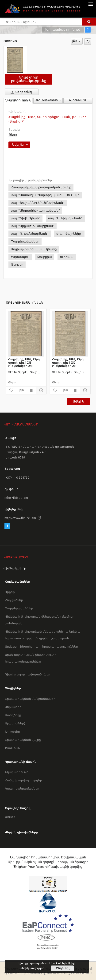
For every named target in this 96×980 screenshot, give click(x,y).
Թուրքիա (45, 257)
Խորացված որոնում (63, 30)
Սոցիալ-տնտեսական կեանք (34, 249)
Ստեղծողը (13, 715)
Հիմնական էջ (15, 568)
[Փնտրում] (89, 22)
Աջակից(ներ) (15, 723)
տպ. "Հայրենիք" (69, 234)
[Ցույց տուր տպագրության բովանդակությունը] (31, 390)
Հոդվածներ (14, 600)
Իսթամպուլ (20, 257)
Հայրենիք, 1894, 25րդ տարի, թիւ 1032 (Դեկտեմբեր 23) (68, 363)
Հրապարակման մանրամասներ (30, 699)
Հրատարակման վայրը (23, 740)
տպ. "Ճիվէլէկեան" (25, 218)
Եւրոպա (67, 257)
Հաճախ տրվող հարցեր (23, 780)
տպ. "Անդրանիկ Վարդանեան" (35, 211)
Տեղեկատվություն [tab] (48, 100)
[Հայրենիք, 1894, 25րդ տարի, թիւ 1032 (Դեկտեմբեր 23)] (70, 334)
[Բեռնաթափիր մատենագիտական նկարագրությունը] (21, 390)
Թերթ (13, 135)
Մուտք (10, 817)
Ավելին (78, 401)
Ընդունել (63, 968)
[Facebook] (7, 526)
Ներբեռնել (21, 92)
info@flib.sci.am (16, 498)
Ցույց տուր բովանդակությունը (29, 79)
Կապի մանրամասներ (22, 788)
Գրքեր (10, 592)
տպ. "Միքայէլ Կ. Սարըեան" (33, 226)
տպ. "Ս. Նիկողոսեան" (65, 218)
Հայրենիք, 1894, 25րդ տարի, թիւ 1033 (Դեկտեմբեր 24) (24, 363)
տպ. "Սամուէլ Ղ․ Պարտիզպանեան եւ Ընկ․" (45, 195)
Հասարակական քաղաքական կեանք (41, 187)
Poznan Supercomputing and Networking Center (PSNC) (50, 973)
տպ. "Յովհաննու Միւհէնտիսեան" (38, 203)
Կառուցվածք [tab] (78, 100)
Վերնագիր (13, 707)
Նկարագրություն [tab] (18, 101)
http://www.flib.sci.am (20, 518)
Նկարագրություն (18, 772)
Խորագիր (12, 732)
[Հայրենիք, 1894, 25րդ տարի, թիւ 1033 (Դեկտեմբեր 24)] (26, 334)
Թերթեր (17, 265)
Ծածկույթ (12, 748)
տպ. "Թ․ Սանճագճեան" (30, 234)
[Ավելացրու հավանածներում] (88, 42)
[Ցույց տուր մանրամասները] (41, 390)
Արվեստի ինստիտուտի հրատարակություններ (42, 647)
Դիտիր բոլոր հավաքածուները (29, 674)
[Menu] (91, 4)
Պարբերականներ (25, 241)
